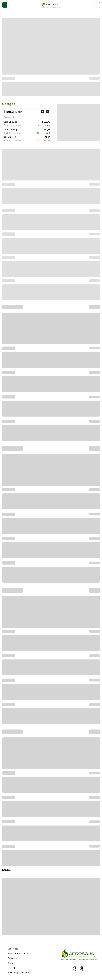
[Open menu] (5, 5)
